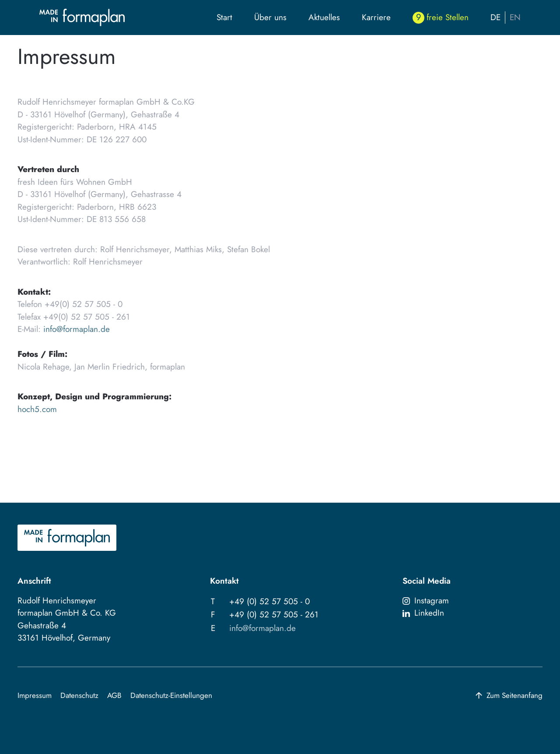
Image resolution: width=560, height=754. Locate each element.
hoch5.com (37, 409)
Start (224, 17)
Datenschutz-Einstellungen (171, 695)
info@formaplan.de (77, 329)
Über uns (270, 17)
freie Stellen (448, 17)
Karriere (376, 17)
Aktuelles (324, 17)
